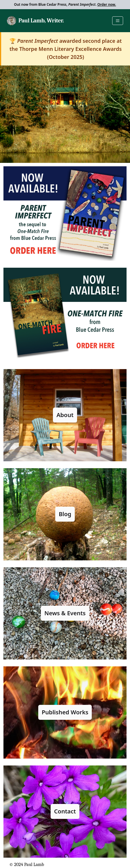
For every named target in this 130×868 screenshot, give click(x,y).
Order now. (107, 4)
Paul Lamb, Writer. (41, 21)
